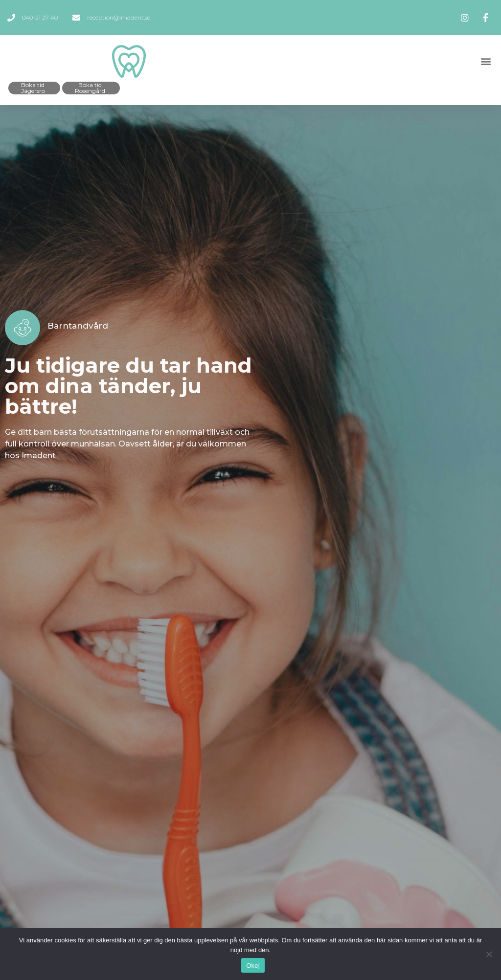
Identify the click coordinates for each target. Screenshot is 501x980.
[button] (486, 61)
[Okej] (489, 954)
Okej (253, 966)
